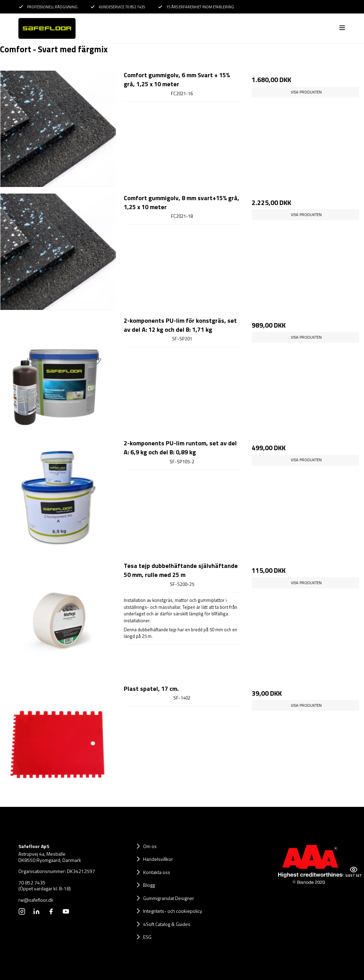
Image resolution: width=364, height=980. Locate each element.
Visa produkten (306, 92)
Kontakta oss (157, 872)
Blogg (149, 885)
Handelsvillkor (158, 859)
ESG (147, 937)
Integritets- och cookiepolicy (173, 911)
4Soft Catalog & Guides (167, 924)
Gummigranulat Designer (169, 898)
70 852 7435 (32, 883)
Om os (150, 846)
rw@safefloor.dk (36, 900)
